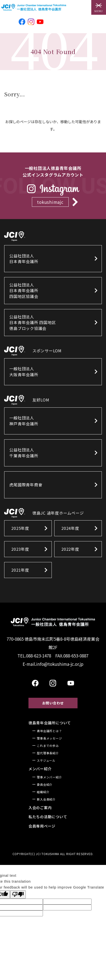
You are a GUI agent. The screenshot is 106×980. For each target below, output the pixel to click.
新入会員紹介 (46, 799)
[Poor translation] (18, 894)
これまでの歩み (48, 746)
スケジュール (46, 760)
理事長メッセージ (49, 738)
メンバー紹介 (40, 769)
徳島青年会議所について (50, 723)
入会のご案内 (40, 808)
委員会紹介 (45, 784)
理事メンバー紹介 (49, 777)
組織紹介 (43, 792)
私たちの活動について (48, 817)
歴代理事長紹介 (48, 753)
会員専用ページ (42, 826)
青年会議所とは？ (49, 731)
